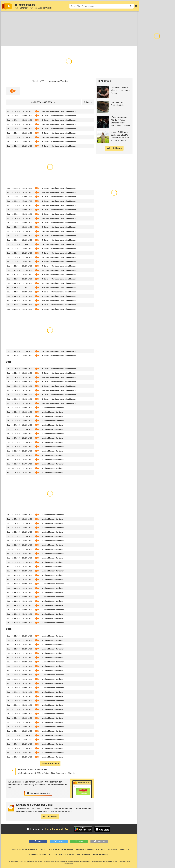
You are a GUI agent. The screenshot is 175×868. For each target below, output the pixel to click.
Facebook (86, 855)
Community (42, 43)
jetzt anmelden (50, 816)
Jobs (55, 855)
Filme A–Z (102, 849)
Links (78, 855)
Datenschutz (124, 849)
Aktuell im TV (38, 81)
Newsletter (80, 849)
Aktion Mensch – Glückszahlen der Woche (34, 8)
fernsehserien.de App (57, 829)
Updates (49, 849)
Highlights (103, 81)
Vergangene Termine (58, 81)
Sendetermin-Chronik (65, 773)
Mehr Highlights (114, 148)
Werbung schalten (66, 855)
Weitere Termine (49, 764)
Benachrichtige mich (38, 793)
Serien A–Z (91, 849)
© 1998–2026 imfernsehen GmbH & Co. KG (26, 849)
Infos (4, 43)
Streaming (28, 43)
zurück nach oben (100, 855)
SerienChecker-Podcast (64, 849)
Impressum (112, 849)
